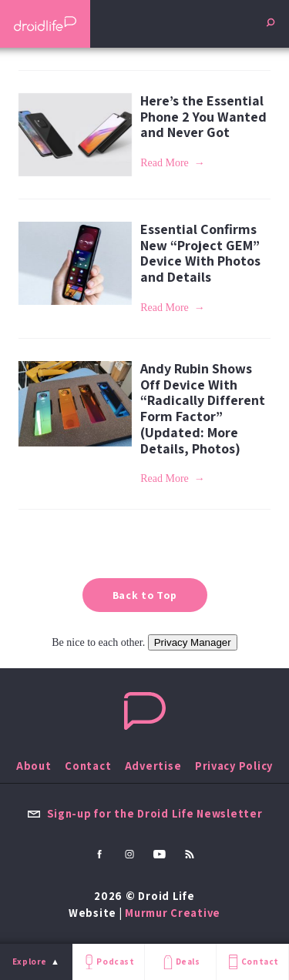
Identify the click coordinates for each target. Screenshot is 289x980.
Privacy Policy (234, 766)
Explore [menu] (30, 962)
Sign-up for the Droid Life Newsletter (145, 813)
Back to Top (145, 595)
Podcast (108, 962)
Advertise (153, 766)
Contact (252, 962)
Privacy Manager (193, 642)
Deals (180, 962)
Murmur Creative (173, 913)
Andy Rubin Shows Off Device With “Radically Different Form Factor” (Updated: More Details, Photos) (203, 408)
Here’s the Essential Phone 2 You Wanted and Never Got (203, 116)
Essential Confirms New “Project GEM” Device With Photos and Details (200, 253)
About (34, 766)
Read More (165, 163)
